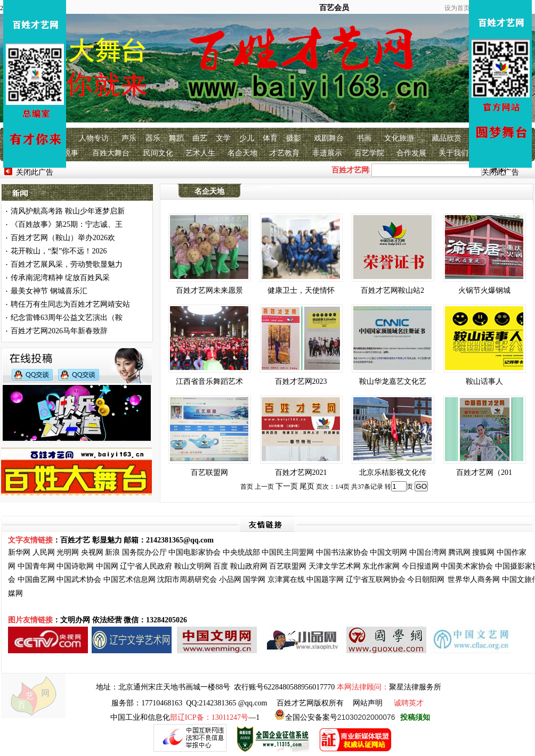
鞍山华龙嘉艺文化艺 (393, 381)
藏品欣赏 (447, 138)
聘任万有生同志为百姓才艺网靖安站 (70, 304)
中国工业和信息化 (140, 717)
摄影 (294, 138)
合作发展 (411, 153)
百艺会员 (334, 8)
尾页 (307, 486)
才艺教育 (285, 153)
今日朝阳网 (426, 580)
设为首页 (457, 8)
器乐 (153, 138)
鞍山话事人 (484, 381)
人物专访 (94, 138)
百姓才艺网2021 (301, 472)
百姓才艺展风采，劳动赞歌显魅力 (67, 264)
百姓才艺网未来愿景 (209, 290)
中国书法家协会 (342, 552)
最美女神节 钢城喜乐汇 (49, 291)
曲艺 (200, 138)
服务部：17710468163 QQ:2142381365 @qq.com (189, 703)
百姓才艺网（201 (484, 472)
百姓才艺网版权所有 (310, 703)
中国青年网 (36, 566)
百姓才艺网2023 (301, 381)
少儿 (247, 138)
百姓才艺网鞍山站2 (392, 290)
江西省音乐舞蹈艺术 (209, 381)
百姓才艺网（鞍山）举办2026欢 (63, 238)
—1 (215, 717)
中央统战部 (241, 552)
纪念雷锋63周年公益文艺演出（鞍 (67, 318)
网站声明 (368, 703)
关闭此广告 (35, 172)
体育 (270, 138)
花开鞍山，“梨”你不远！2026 (59, 251)
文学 (223, 138)
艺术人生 (200, 153)
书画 (364, 138)
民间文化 (158, 153)
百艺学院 (369, 153)
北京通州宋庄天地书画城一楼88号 (174, 687)
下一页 (287, 486)
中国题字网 (325, 580)
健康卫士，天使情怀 (301, 290)
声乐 (129, 138)
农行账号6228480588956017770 (284, 687)
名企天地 (242, 153)
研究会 (206, 580)
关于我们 (453, 153)
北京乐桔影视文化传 (393, 472)
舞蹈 (176, 138)
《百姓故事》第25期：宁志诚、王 (67, 224)
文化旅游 (399, 138)
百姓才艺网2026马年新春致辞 (59, 331)
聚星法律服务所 (415, 687)
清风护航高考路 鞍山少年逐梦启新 (68, 211)
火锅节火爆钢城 (484, 290)
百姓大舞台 (111, 153)
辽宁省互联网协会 (376, 580)
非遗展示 (327, 153)
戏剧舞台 (329, 138)
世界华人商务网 (474, 580)
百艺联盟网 (209, 472)
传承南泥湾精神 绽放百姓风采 (60, 278)
